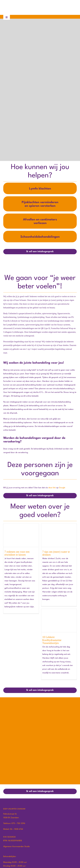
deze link (52, 488)
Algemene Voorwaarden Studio (17, 847)
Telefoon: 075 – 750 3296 (14, 823)
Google (62, 488)
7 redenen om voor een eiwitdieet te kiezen (17, 553)
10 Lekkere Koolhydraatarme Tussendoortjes (52, 640)
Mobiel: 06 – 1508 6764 (13, 829)
